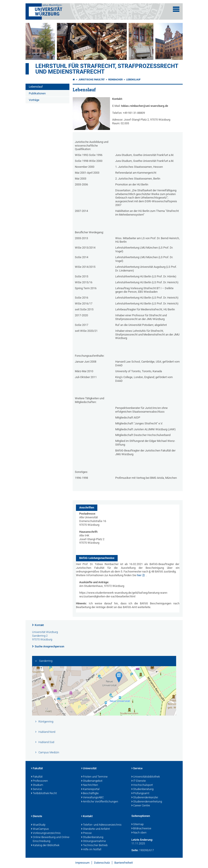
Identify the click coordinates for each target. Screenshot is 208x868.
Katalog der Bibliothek (45, 846)
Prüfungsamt (140, 794)
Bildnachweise (141, 829)
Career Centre (141, 806)
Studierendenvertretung (147, 802)
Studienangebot (92, 781)
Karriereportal (90, 789)
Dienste (37, 816)
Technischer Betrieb (94, 846)
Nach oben (139, 833)
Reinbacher (115, 80)
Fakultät (37, 769)
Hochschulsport (142, 785)
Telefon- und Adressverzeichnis (101, 825)
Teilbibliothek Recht (44, 794)
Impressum (82, 863)
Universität (89, 769)
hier (139, 575)
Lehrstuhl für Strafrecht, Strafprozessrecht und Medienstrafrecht (107, 69)
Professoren (39, 781)
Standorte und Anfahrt (95, 829)
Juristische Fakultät (92, 80)
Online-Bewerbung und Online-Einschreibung (51, 839)
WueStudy (38, 825)
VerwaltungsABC (92, 798)
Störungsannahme (94, 841)
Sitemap (138, 825)
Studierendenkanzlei (145, 798)
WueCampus (40, 829)
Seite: (135, 850)
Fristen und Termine (94, 777)
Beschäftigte (90, 794)
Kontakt (39, 625)
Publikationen (37, 93)
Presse (86, 833)
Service (36, 789)
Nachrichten (90, 785)
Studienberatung (142, 789)
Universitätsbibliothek (146, 777)
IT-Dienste (139, 781)
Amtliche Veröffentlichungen (100, 802)
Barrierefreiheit (124, 863)
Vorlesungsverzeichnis (46, 833)
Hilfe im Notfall (91, 850)
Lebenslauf (36, 87)
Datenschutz (102, 863)
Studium (37, 785)
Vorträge (34, 100)
